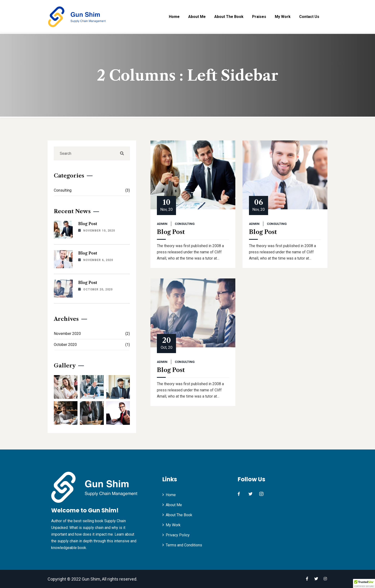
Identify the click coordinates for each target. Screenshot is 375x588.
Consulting (185, 224)
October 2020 (92, 345)
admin (162, 224)
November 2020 (92, 334)
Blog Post (171, 232)
